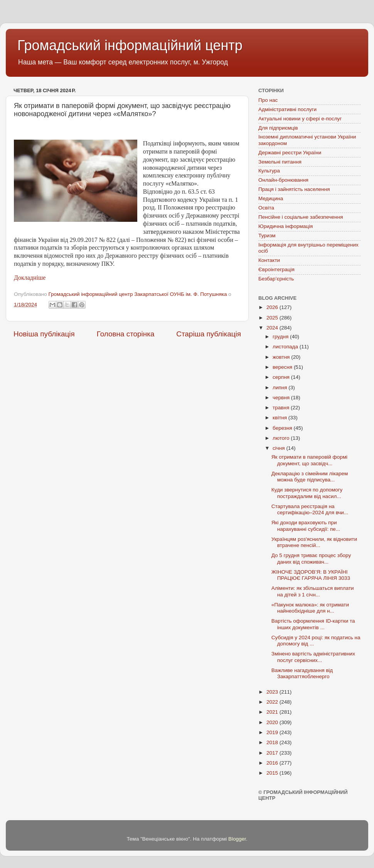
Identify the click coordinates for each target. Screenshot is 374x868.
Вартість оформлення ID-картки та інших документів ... (313, 624)
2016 (273, 763)
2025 (273, 318)
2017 (273, 753)
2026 (273, 307)
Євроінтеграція (276, 269)
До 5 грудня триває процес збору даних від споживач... (311, 558)
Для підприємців (278, 128)
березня (283, 428)
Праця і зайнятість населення (294, 189)
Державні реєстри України (290, 153)
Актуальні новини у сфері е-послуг (300, 119)
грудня (281, 337)
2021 (273, 712)
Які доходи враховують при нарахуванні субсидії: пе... (306, 526)
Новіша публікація (44, 334)
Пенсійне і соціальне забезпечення (301, 217)
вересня (283, 367)
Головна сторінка (126, 334)
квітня (280, 418)
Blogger (237, 839)
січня (279, 448)
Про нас (268, 100)
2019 (273, 732)
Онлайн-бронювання (283, 180)
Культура (269, 171)
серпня (282, 377)
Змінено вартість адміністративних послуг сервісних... (313, 657)
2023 (273, 692)
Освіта (266, 208)
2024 (273, 328)
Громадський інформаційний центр (130, 45)
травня (282, 408)
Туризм (267, 236)
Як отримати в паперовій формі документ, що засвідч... (309, 460)
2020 (273, 722)
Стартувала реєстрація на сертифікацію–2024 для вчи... (310, 509)
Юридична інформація (286, 226)
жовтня (282, 357)
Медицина (271, 198)
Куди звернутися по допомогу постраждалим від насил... (307, 493)
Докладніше (30, 278)
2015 (273, 773)
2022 (273, 702)
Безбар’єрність (276, 279)
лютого (282, 438)
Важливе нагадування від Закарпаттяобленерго (302, 673)
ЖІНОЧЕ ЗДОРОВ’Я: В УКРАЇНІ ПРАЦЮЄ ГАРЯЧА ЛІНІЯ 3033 (311, 575)
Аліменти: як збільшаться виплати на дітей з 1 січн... (313, 591)
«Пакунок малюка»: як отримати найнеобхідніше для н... (310, 608)
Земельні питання (280, 162)
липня (280, 388)
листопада (286, 347)
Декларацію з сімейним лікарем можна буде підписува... (310, 477)
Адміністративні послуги (287, 109)
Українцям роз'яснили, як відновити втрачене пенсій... (314, 542)
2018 (273, 742)
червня (282, 398)
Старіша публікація (209, 334)
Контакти (269, 260)
